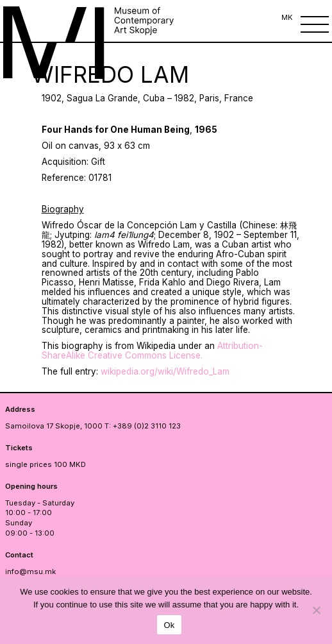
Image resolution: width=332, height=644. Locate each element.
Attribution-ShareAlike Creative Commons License (152, 351)
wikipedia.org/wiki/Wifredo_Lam (165, 371)
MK (287, 17)
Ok (169, 625)
